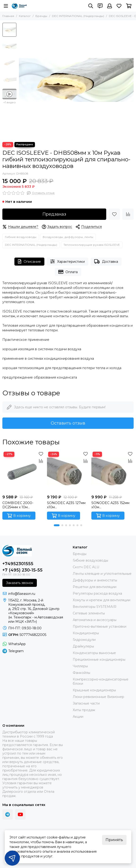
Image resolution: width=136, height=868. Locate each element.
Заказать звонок (20, 583)
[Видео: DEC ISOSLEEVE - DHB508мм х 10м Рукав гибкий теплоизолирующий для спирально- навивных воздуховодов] (9, 94)
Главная (8, 16)
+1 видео (10, 102)
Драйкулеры (83, 646)
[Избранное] (119, 6)
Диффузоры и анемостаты (95, 580)
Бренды (41, 16)
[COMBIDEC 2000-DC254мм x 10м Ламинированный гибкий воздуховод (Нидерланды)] (23, 472)
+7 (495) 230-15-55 (22, 570)
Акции (78, 717)
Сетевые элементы (89, 613)
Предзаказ (54, 214)
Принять (114, 840)
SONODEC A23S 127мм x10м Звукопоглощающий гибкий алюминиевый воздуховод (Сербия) (66, 505)
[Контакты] (100, 6)
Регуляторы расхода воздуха (97, 593)
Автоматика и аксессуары (95, 620)
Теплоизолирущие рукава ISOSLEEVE (92, 245)
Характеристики (68, 261)
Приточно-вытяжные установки (100, 626)
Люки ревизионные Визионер (98, 697)
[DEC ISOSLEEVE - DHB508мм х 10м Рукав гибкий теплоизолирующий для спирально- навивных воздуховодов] (76, 80)
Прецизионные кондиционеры (99, 659)
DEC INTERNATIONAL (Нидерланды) (78, 16)
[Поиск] (91, 6)
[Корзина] (129, 6)
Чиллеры (80, 666)
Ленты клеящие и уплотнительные (102, 574)
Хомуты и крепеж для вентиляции (102, 600)
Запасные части (86, 703)
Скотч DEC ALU (86, 567)
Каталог (25, 16)
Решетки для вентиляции (95, 587)
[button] (57, 525)
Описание (29, 261)
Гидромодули (84, 640)
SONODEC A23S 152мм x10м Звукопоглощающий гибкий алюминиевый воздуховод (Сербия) (110, 505)
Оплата (68, 272)
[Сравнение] (128, 214)
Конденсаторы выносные (94, 653)
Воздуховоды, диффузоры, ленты (68, 237)
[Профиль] (110, 6)
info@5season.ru (22, 594)
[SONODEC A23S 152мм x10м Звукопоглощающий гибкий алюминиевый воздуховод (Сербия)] (113, 472)
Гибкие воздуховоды (21, 237)
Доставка (106, 261)
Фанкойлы (81, 673)
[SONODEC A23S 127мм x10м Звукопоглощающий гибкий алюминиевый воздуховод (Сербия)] (68, 472)
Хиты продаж (84, 710)
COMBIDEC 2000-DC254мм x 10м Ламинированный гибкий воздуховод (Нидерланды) (19, 505)
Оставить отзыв (68, 423)
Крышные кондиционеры (94, 690)
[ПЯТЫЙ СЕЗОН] (19, 6)
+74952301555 (18, 564)
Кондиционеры (86, 633)
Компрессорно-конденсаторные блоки (101, 681)
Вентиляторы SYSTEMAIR (95, 607)
